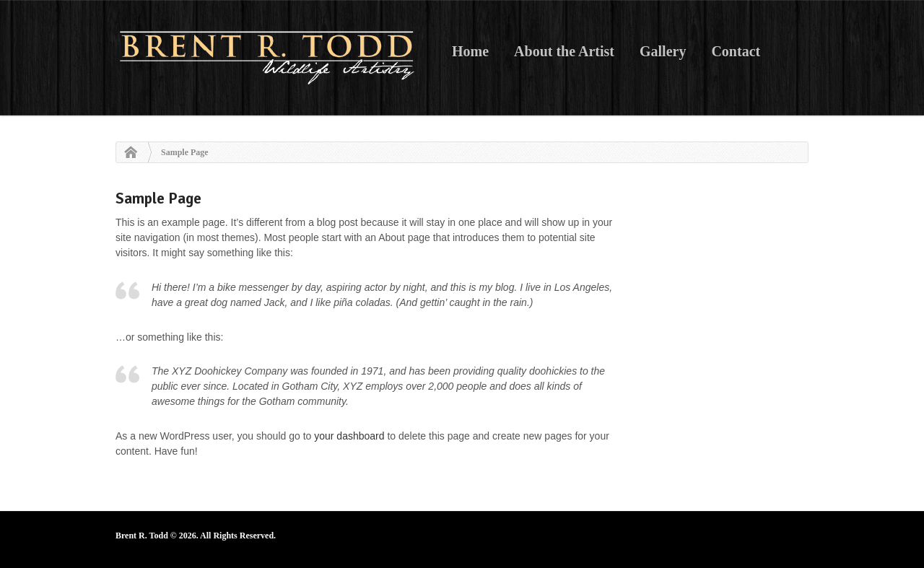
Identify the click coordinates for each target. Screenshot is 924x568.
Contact (736, 51)
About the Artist (564, 51)
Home (470, 51)
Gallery (663, 51)
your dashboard (349, 436)
